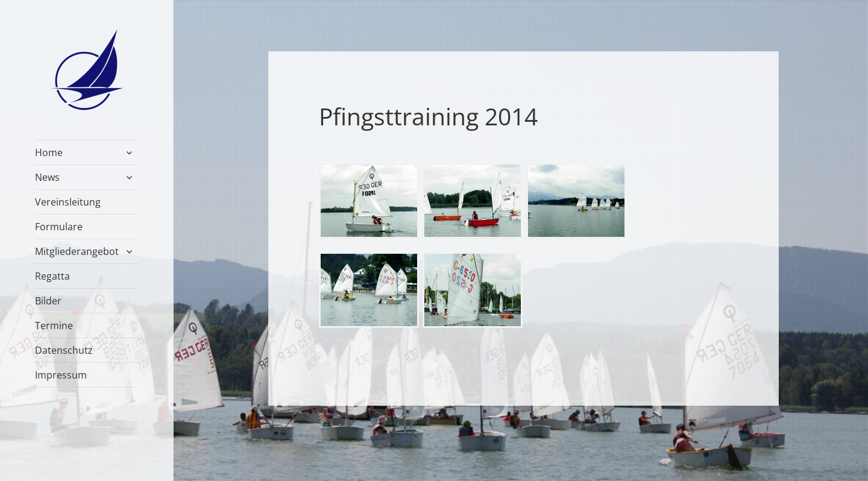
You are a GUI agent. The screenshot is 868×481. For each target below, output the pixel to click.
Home (49, 152)
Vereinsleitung (68, 202)
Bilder (48, 301)
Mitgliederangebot (77, 251)
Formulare (59, 227)
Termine (54, 325)
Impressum (61, 375)
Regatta (52, 276)
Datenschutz (64, 350)
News (47, 177)
